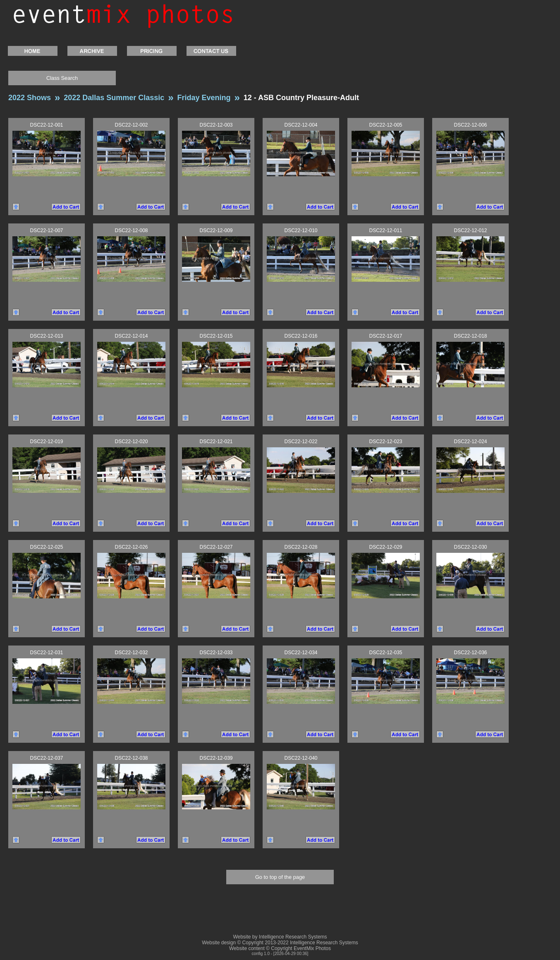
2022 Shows (30, 98)
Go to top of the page (280, 877)
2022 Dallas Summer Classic (114, 98)
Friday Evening (204, 98)
